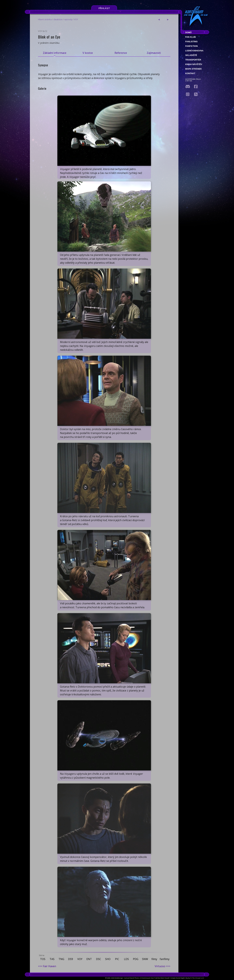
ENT (89, 959)
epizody (68, 19)
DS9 (71, 959)
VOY (76, 19)
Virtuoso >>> (162, 966)
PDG (136, 959)
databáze (58, 19)
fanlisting (191, 42)
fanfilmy (165, 959)
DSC (99, 959)
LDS (126, 959)
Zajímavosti (154, 53)
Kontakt (190, 73)
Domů (188, 32)
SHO (108, 959)
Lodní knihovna (194, 51)
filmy (154, 959)
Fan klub (191, 37)
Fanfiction (192, 46)
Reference (121, 53)
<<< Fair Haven (47, 966)
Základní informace (55, 53)
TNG (61, 959)
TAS (52, 959)
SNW (145, 959)
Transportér (193, 60)
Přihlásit (104, 8)
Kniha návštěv (194, 64)
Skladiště (191, 55)
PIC (117, 959)
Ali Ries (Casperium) (197, 978)
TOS (43, 959)
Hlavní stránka (45, 19)
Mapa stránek (194, 69)
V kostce (88, 53)
